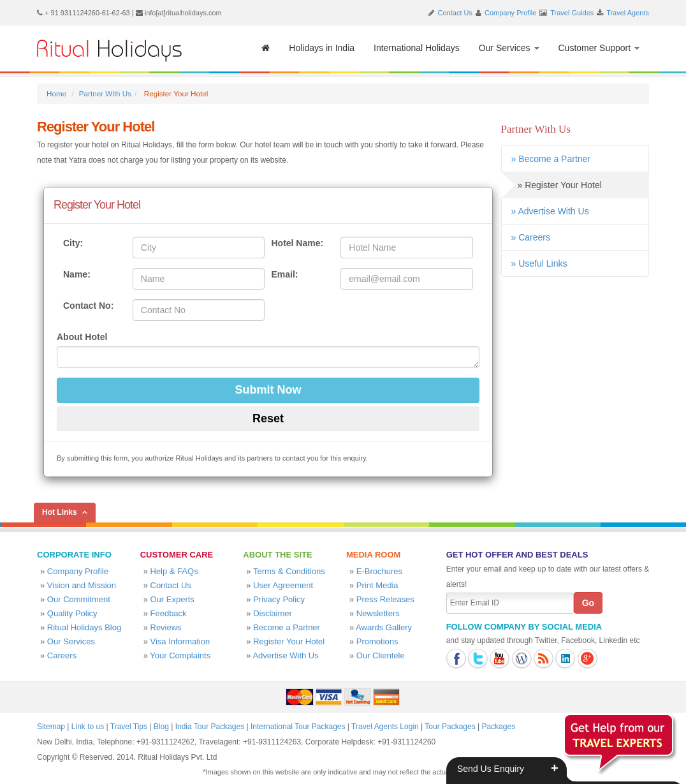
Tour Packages (450, 727)
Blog (161, 727)
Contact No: (88, 306)
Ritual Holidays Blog (84, 627)
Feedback (169, 613)
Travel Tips (129, 727)
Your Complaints (180, 655)
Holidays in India (322, 48)
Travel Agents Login (385, 727)
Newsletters (378, 613)
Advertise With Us (285, 655)
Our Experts (172, 599)
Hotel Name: (297, 243)
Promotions (377, 641)
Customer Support (599, 48)
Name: (77, 274)
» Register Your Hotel (551, 185)
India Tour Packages (210, 727)
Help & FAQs (174, 571)
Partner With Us (105, 93)
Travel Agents (628, 13)
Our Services (509, 48)
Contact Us (455, 13)
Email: (284, 274)
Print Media (377, 585)
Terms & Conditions (289, 571)
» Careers (531, 237)
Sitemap (51, 727)
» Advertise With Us (550, 211)
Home (56, 93)
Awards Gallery (384, 627)
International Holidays (417, 48)
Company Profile (510, 13)
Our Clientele (381, 655)
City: (73, 243)
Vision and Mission (82, 585)
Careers (62, 655)
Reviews (166, 627)
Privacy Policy (279, 599)
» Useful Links (539, 263)
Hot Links (60, 512)
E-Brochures (379, 571)
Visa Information (180, 641)
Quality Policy (72, 613)
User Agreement (283, 585)
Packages (498, 727)
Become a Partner (287, 627)
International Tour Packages (298, 727)
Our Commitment (79, 599)
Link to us (88, 727)
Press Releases (385, 599)
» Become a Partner (551, 159)
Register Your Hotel (289, 641)
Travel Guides (572, 13)
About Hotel (82, 337)
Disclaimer (273, 613)
